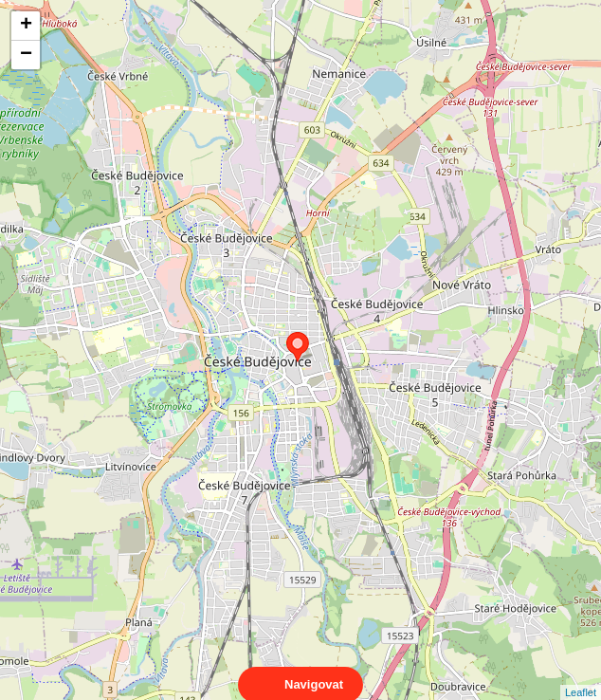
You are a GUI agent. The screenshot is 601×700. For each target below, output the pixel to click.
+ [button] (26, 26)
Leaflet (581, 675)
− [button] (26, 55)
